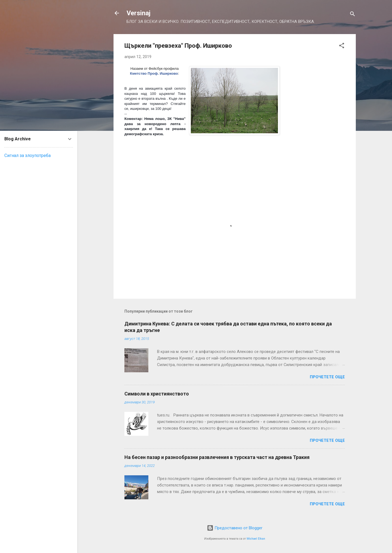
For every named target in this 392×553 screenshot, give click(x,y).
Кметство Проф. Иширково (154, 73)
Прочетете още (327, 377)
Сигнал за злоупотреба (27, 155)
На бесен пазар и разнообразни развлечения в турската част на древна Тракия (217, 457)
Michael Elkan (256, 539)
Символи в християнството (157, 394)
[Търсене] (353, 15)
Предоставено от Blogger (235, 528)
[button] (342, 46)
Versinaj (139, 13)
